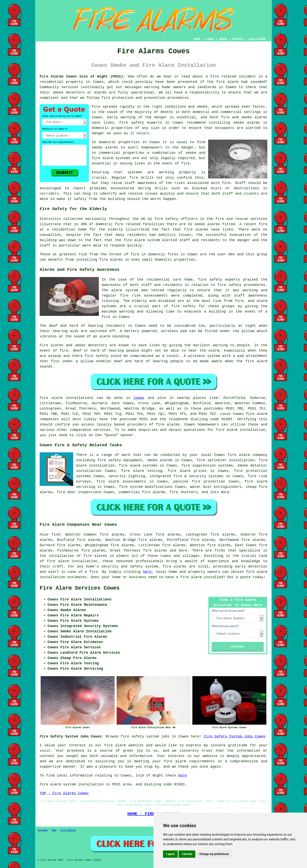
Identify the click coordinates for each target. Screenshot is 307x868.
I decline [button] (187, 854)
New (54, 830)
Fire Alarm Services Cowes (80, 588)
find (56, 535)
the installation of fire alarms (73, 556)
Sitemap (43, 830)
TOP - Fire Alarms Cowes (64, 793)
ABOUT (223, 39)
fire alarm (115, 745)
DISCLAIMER (257, 39)
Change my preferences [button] (214, 854)
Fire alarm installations (66, 398)
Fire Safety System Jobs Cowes (235, 736)
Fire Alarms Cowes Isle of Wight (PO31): (82, 77)
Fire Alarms (68, 830)
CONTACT (238, 39)
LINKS (210, 39)
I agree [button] (170, 854)
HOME (197, 39)
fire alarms (168, 425)
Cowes (139, 398)
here (147, 572)
